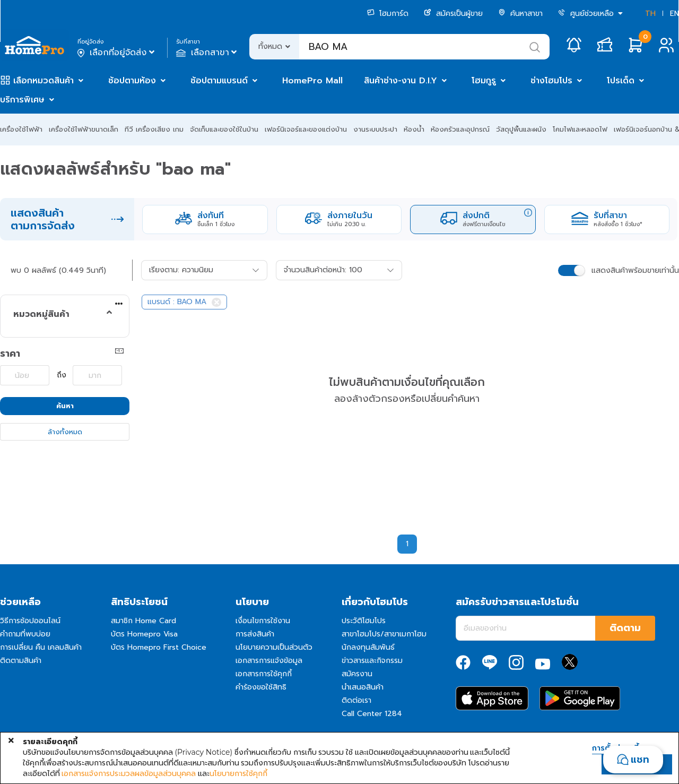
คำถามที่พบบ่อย (25, 634)
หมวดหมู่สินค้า (41, 314)
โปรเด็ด (621, 81)
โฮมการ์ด (388, 14)
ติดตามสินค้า (21, 661)
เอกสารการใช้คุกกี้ (264, 674)
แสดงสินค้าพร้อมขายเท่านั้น (635, 270)
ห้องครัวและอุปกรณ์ (460, 129)
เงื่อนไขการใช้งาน (263, 621)
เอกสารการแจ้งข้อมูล (269, 661)
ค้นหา (65, 406)
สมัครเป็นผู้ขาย (453, 14)
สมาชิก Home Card (143, 621)
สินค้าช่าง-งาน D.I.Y (401, 81)
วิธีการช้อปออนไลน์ (30, 621)
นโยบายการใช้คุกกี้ (238, 773)
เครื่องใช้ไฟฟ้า (21, 129)
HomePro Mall (312, 81)
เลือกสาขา (208, 53)
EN (674, 14)
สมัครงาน (357, 674)
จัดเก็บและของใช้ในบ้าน (224, 129)
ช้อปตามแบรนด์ (219, 81)
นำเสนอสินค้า (363, 687)
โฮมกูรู (484, 81)
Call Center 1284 (372, 714)
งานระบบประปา (375, 129)
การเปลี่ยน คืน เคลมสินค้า (41, 647)
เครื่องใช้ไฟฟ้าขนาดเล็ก (84, 129)
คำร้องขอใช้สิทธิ (261, 687)
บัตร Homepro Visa (144, 634)
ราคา (10, 354)
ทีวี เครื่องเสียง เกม (154, 129)
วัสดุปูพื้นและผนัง (521, 129)
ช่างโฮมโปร (551, 81)
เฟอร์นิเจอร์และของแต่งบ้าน (306, 129)
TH (650, 14)
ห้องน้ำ (414, 129)
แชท (640, 760)
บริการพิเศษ (22, 100)
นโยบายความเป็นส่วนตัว (274, 647)
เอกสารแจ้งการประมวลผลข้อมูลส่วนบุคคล (129, 773)
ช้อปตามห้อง (132, 81)
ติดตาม (625, 628)
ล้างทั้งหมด (65, 432)
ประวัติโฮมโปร (364, 621)
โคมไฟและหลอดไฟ (580, 129)
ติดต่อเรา (356, 700)
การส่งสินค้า (255, 634)
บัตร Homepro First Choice (159, 647)
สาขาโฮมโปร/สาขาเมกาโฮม (384, 634)
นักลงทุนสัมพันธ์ (368, 647)
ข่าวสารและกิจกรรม (372, 661)
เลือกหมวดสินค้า (43, 81)
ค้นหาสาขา (520, 14)
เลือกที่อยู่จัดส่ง (117, 53)
